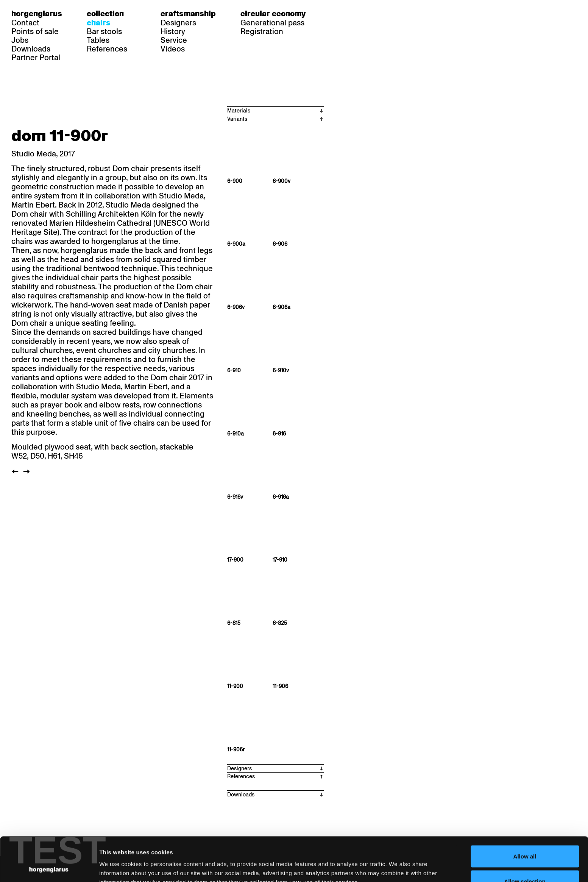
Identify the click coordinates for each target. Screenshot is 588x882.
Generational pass (272, 23)
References (107, 49)
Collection (105, 14)
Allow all (525, 812)
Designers (178, 23)
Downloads (31, 49)
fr (349, 14)
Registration (262, 31)
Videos (173, 49)
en (364, 14)
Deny (525, 862)
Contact (25, 23)
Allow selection (525, 837)
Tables (98, 40)
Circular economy (273, 14)
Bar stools (104, 31)
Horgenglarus (37, 14)
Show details (396, 862)
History (173, 31)
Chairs (99, 23)
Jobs (20, 40)
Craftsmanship (188, 14)
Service (174, 40)
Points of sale (35, 31)
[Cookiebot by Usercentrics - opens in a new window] (49, 867)
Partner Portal (36, 58)
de (335, 14)
